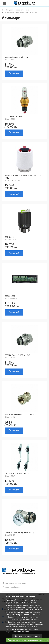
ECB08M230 (10, 296)
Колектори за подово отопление (16, 13)
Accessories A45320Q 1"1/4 (16, 57)
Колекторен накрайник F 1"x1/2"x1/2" (21, 414)
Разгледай (14, 74)
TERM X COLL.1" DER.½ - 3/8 (17, 355)
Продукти (9, 10)
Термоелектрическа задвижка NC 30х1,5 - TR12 (23, 177)
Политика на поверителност (27, 636)
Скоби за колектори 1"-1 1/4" (17, 473)
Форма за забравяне (12, 587)
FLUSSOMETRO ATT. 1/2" (15, 116)
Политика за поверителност (16, 583)
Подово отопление (22, 10)
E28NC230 (9, 237)
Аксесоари (34, 13)
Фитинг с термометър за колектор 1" (21, 533)
